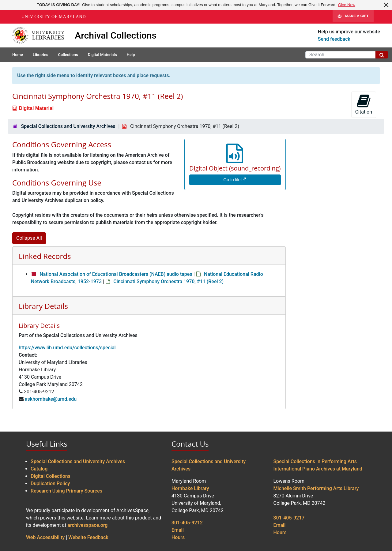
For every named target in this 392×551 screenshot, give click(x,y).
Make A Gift (353, 17)
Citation (364, 104)
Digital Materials (102, 55)
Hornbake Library (190, 488)
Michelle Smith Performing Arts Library (316, 488)
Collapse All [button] (29, 238)
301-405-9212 (187, 523)
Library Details (43, 306)
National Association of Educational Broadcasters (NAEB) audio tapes (116, 274)
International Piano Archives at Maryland (318, 469)
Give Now (347, 5)
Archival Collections (116, 35)
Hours (178, 537)
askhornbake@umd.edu (51, 399)
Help (131, 55)
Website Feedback (88, 537)
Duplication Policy (50, 484)
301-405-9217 (289, 518)
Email (178, 530)
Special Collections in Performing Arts (315, 461)
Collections (68, 55)
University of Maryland (54, 17)
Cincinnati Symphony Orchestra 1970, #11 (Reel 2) (168, 281)
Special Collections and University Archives (68, 126)
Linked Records (45, 256)
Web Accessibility (45, 537)
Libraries (41, 55)
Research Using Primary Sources (66, 491)
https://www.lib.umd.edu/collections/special (67, 348)
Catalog (39, 469)
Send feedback (334, 39)
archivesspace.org (87, 525)
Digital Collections (51, 476)
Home (18, 55)
